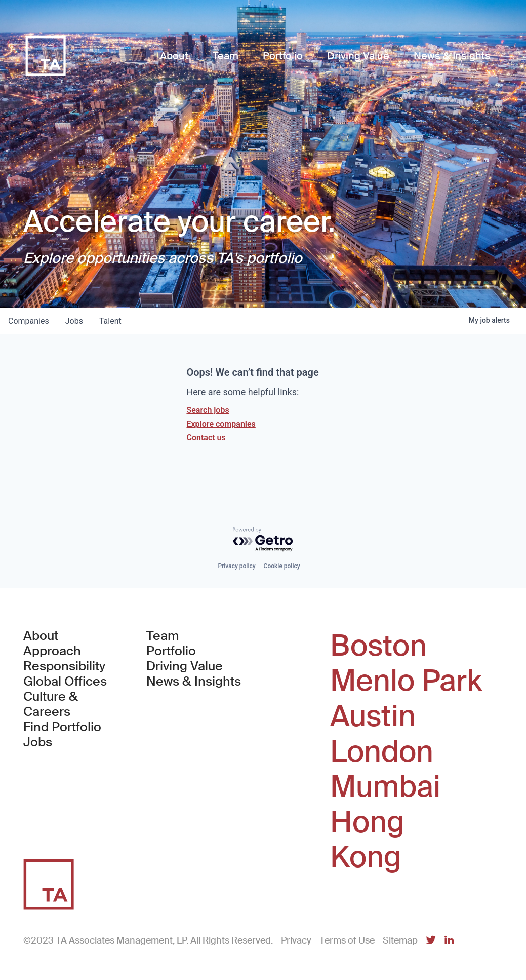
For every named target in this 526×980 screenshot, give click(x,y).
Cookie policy (282, 566)
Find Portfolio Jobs (69, 735)
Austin (373, 717)
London (382, 752)
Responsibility (64, 666)
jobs (74, 321)
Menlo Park (406, 681)
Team (163, 636)
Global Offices (65, 682)
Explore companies (221, 424)
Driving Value (185, 666)
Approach (52, 651)
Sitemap (400, 940)
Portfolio (171, 651)
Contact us (206, 438)
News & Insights (194, 682)
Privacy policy (236, 566)
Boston (378, 646)
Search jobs (208, 410)
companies (29, 321)
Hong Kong (367, 840)
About (41, 636)
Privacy (296, 940)
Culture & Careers (51, 704)
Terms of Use (347, 940)
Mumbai (385, 787)
